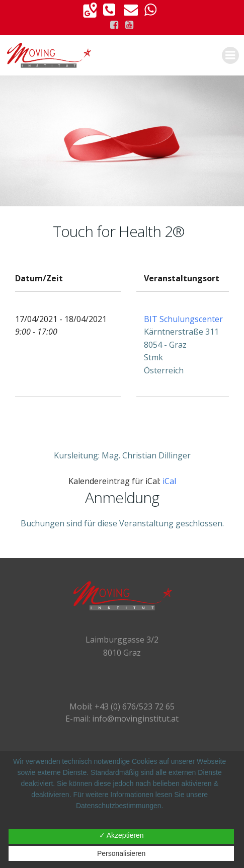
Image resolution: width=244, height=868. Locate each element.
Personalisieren (121, 853)
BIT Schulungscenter (183, 319)
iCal (169, 481)
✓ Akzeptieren (121, 835)
